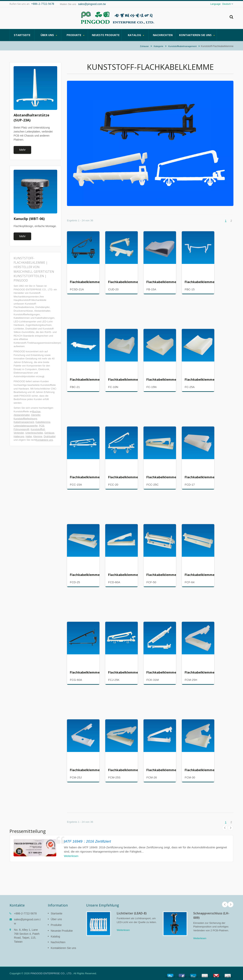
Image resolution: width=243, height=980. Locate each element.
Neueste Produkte (106, 35)
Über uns (49, 35)
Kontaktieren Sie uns (197, 35)
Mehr (22, 150)
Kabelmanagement (24, 422)
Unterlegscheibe (34, 433)
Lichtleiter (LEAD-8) (132, 913)
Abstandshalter (22, 415)
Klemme (38, 436)
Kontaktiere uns (44, 440)
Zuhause (144, 46)
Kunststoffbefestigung (25, 419)
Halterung (19, 436)
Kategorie (158, 46)
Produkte (75, 35)
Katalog (136, 35)
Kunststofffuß (38, 429)
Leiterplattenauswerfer (26, 426)
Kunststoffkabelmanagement (183, 46)
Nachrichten (163, 35)
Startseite (22, 35)
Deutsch (227, 4)
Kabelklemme (43, 422)
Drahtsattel (50, 436)
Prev (225, 904)
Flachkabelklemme (85, 282)
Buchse (36, 411)
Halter (29, 436)
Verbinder (19, 433)
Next (231, 904)
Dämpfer (36, 415)
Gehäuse (49, 433)
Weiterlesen (123, 930)
